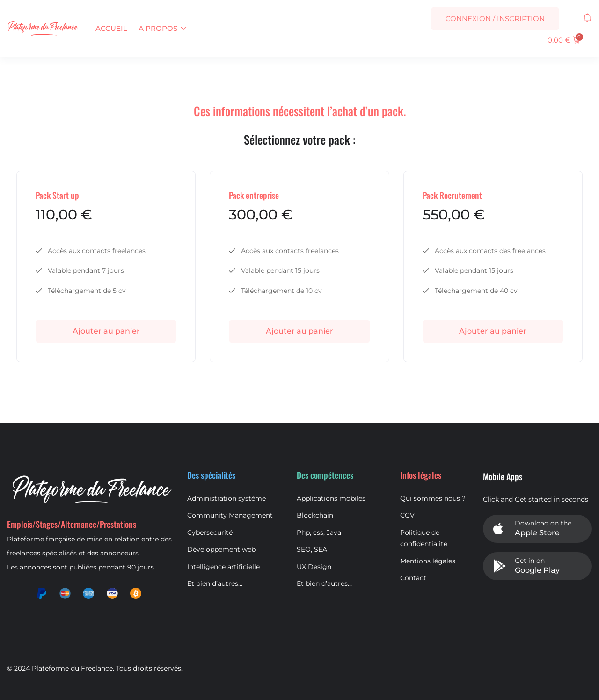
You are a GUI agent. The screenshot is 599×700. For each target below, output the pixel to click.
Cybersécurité (210, 532)
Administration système (226, 498)
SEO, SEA (312, 549)
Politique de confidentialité (424, 538)
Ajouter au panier (106, 331)
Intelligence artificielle (223, 567)
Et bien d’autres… (215, 583)
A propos (163, 28)
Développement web (221, 549)
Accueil (111, 28)
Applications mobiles (331, 498)
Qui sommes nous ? (433, 498)
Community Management (230, 515)
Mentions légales (428, 561)
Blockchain (315, 515)
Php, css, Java (319, 532)
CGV (407, 515)
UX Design (314, 567)
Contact (413, 578)
